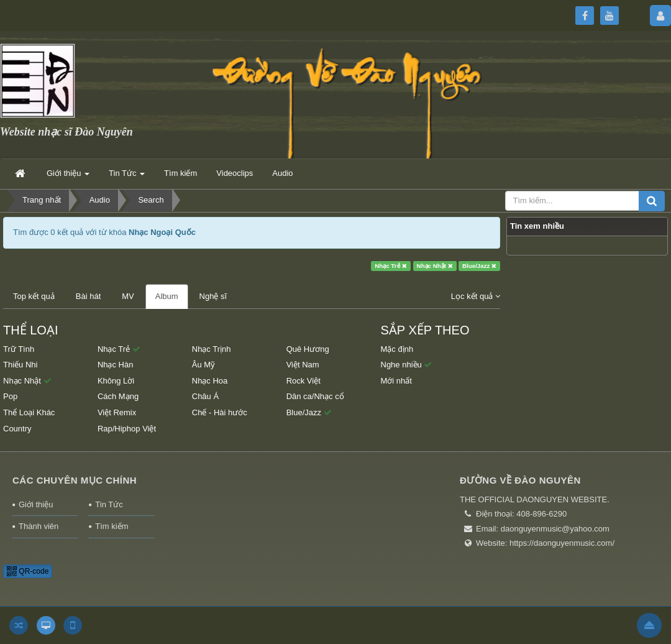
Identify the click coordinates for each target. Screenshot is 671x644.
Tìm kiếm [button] (180, 173)
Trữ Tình (19, 349)
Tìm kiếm (112, 526)
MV (128, 296)
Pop (10, 396)
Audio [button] (282, 173)
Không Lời (116, 381)
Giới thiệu (36, 504)
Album (167, 296)
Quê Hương (308, 349)
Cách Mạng (118, 396)
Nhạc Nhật (435, 266)
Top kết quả (34, 296)
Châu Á (205, 396)
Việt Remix (117, 412)
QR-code (28, 571)
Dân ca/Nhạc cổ (315, 396)
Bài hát (88, 296)
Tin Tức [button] (127, 177)
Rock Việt (304, 381)
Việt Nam (303, 365)
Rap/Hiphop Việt (127, 429)
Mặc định (397, 349)
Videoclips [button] (235, 173)
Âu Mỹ (203, 365)
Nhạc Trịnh (212, 349)
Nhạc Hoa (210, 381)
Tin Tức (109, 504)
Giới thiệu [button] (68, 177)
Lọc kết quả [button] (476, 296)
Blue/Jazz (479, 266)
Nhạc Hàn (116, 365)
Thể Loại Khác (29, 412)
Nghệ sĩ (213, 296)
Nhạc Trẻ (391, 266)
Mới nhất (396, 381)
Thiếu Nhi (20, 365)
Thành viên (39, 526)
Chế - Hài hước (220, 412)
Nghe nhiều (407, 365)
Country (17, 429)
